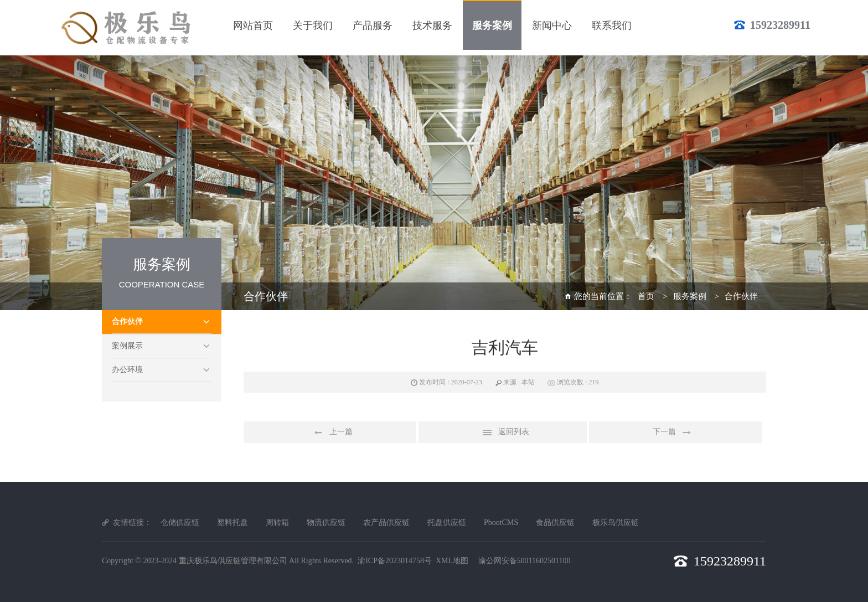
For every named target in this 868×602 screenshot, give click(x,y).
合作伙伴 (127, 321)
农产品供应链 (386, 523)
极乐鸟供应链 (616, 523)
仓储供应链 (180, 523)
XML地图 (452, 561)
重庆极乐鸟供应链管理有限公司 (233, 561)
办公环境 (127, 370)
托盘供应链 (447, 523)
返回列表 (503, 433)
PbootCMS (501, 523)
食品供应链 (555, 523)
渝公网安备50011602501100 (525, 561)
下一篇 (675, 433)
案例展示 (127, 346)
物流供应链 (326, 523)
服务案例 (690, 296)
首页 (646, 296)
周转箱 (277, 523)
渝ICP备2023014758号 (395, 561)
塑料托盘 (232, 523)
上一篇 (330, 433)
